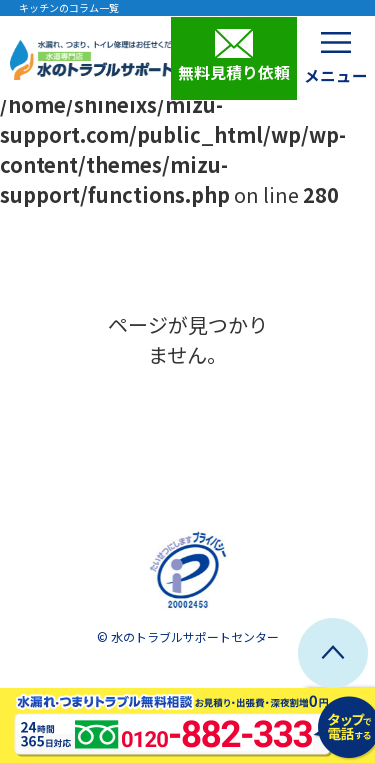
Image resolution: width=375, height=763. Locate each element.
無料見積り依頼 (234, 56)
